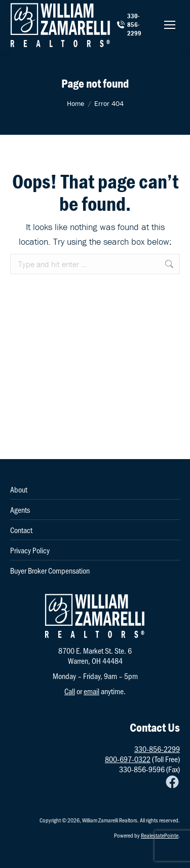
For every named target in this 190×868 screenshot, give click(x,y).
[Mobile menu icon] (170, 25)
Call (70, 691)
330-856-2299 (129, 25)
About (19, 489)
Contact (21, 530)
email (91, 691)
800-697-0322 (128, 759)
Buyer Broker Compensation (50, 571)
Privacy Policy (30, 550)
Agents (20, 510)
